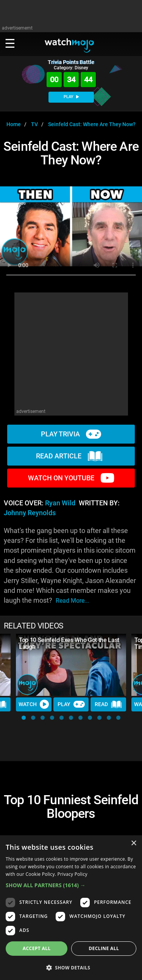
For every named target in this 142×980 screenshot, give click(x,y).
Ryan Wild (60, 503)
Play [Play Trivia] (71, 704)
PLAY (71, 97)
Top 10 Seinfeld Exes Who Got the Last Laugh (69, 643)
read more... (72, 601)
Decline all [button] (104, 948)
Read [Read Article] (108, 705)
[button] (24, 718)
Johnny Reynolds (30, 513)
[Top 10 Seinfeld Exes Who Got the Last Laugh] (71, 665)
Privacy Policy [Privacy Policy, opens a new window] (73, 874)
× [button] (133, 843)
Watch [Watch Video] (34, 704)
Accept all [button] (37, 948)
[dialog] (71, 908)
